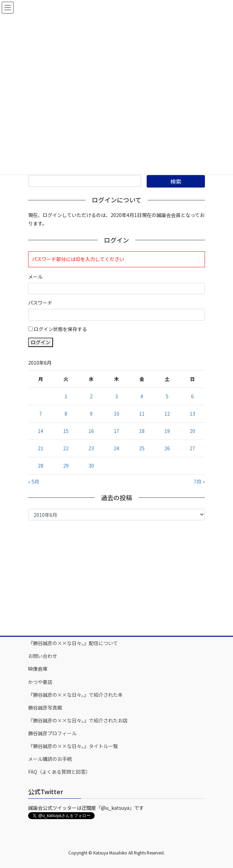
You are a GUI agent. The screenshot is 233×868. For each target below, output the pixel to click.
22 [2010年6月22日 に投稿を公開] (66, 448)
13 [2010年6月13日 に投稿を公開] (192, 414)
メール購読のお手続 (50, 759)
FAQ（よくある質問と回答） (59, 772)
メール (35, 277)
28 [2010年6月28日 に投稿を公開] (41, 466)
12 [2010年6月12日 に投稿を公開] (167, 414)
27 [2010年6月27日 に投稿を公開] (192, 448)
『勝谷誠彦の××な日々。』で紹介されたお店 (78, 720)
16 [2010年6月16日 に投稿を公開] (91, 431)
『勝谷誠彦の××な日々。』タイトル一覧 (73, 746)
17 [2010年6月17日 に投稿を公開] (116, 431)
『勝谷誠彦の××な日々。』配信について (73, 643)
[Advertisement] (116, 578)
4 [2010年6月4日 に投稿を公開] (142, 396)
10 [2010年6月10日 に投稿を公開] (116, 414)
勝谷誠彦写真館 (45, 708)
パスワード (40, 303)
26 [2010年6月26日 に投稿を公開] (167, 448)
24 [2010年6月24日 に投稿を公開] (116, 448)
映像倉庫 (38, 669)
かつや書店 (40, 682)
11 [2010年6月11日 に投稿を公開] (142, 414)
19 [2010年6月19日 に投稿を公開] (167, 431)
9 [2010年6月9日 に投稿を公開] (91, 414)
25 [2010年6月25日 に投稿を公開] (142, 448)
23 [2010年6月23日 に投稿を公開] (91, 448)
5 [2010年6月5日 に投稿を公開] (167, 396)
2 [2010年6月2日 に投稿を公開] (91, 396)
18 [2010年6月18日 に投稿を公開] (142, 431)
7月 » (199, 481)
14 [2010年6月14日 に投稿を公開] (41, 431)
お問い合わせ (43, 656)
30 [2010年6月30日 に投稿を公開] (91, 466)
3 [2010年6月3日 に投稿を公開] (116, 396)
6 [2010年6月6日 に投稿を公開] (192, 396)
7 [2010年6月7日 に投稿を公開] (41, 414)
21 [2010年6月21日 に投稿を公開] (41, 448)
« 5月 (34, 481)
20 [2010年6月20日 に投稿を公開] (192, 431)
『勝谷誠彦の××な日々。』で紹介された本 (75, 695)
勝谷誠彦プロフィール (52, 733)
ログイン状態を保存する (60, 329)
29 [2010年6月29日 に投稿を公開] (66, 466)
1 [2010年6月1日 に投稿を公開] (66, 396)
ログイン (41, 342)
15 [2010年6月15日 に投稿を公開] (66, 431)
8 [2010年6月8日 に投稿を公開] (66, 414)
